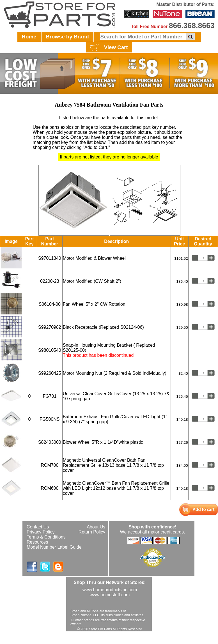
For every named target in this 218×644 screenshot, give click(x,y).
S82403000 (50, 442)
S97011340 (50, 258)
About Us (96, 527)
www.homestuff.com (110, 595)
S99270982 (50, 327)
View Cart (108, 48)
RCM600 (50, 488)
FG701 (50, 396)
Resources (37, 542)
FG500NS (50, 419)
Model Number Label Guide (54, 547)
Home (29, 37)
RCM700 (50, 465)
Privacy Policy (41, 532)
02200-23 (50, 281)
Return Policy (92, 532)
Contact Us (38, 527)
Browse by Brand (67, 37)
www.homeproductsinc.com (110, 590)
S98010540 (50, 350)
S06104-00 (50, 304)
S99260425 (50, 373)
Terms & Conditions (46, 537)
